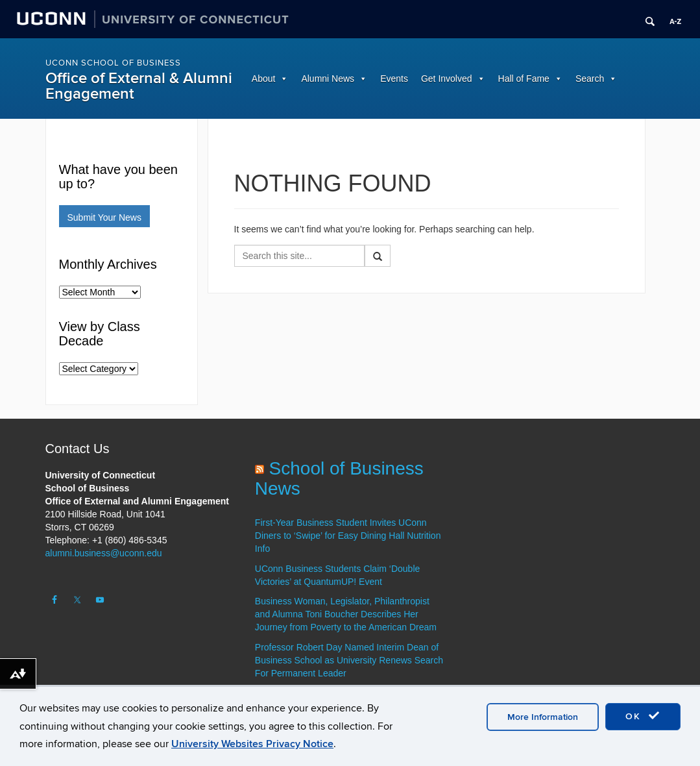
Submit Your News (104, 217)
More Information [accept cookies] (543, 717)
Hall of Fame (524, 79)
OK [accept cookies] (643, 716)
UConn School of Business (113, 63)
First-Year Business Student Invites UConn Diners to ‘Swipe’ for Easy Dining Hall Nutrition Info (348, 536)
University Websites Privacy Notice (252, 744)
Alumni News (328, 79)
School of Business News (339, 478)
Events (394, 79)
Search (590, 79)
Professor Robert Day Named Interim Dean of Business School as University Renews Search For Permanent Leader (349, 660)
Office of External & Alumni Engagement (139, 86)
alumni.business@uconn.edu (104, 553)
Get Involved (447, 79)
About (264, 79)
